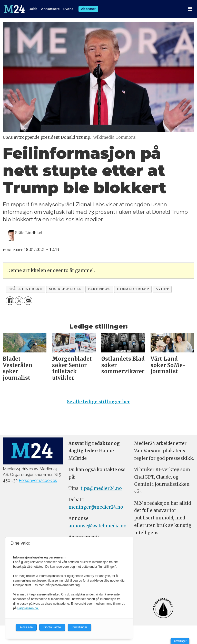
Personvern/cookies (38, 480)
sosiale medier (65, 289)
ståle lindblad (26, 289)
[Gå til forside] (14, 9)
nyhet (162, 289)
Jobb (34, 9)
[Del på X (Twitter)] (19, 301)
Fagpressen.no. (28, 608)
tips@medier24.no (101, 488)
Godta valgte (52, 627)
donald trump (133, 289)
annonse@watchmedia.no (97, 526)
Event (68, 9)
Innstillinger (180, 641)
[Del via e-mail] (28, 301)
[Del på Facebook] (10, 301)
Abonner (88, 9)
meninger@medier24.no (96, 507)
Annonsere (51, 9)
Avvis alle (26, 627)
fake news (99, 289)
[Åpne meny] (190, 9)
